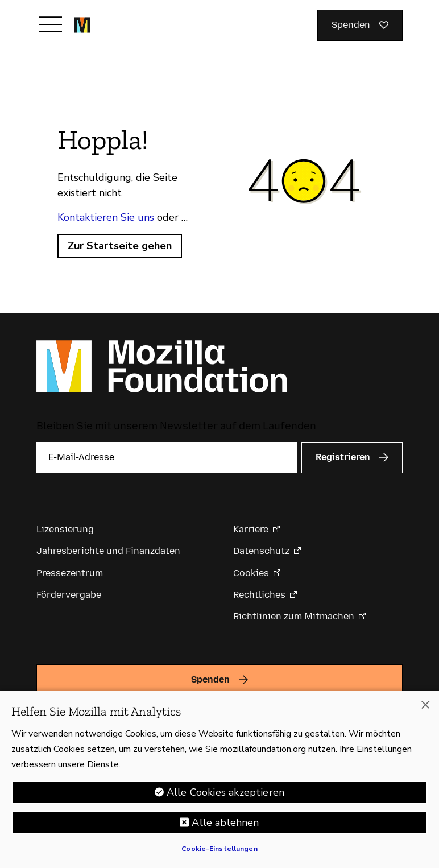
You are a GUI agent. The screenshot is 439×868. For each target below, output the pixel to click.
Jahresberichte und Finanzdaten (108, 551)
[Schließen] (425, 705)
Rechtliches (259, 595)
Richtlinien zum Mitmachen (294, 616)
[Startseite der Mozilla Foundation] (82, 25)
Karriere (251, 529)
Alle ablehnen (225, 822)
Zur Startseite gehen (120, 246)
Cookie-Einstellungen (219, 849)
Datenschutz (261, 551)
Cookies (251, 573)
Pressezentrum (70, 573)
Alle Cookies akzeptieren (225, 792)
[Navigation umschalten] (51, 24)
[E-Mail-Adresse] (167, 457)
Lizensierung (65, 529)
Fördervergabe (69, 595)
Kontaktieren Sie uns (106, 217)
